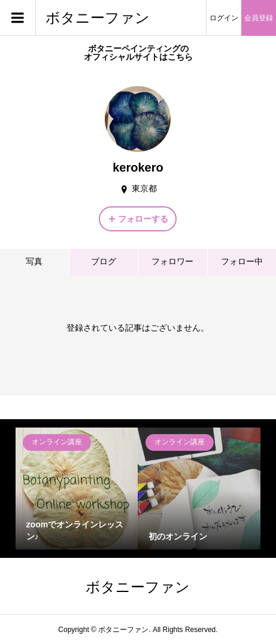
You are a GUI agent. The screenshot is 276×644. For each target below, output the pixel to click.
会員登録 (259, 18)
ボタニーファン (98, 18)
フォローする (143, 219)
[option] (77, 489)
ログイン (224, 18)
